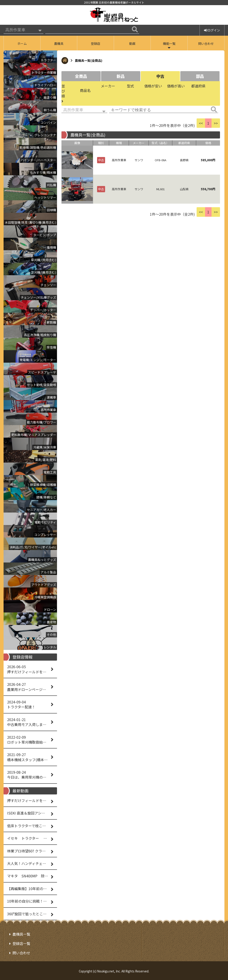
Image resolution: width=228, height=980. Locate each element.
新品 (121, 76)
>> (216, 123)
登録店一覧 (21, 943)
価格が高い (176, 86)
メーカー (108, 86)
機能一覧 (169, 43)
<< (201, 123)
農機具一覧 (21, 934)
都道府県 (198, 86)
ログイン (212, 30)
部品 (200, 76)
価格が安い (153, 86)
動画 (132, 43)
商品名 (85, 90)
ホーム (22, 43)
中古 (160, 76)
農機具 (59, 43)
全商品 (81, 76)
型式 (130, 86)
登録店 (96, 43)
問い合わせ (206, 43)
